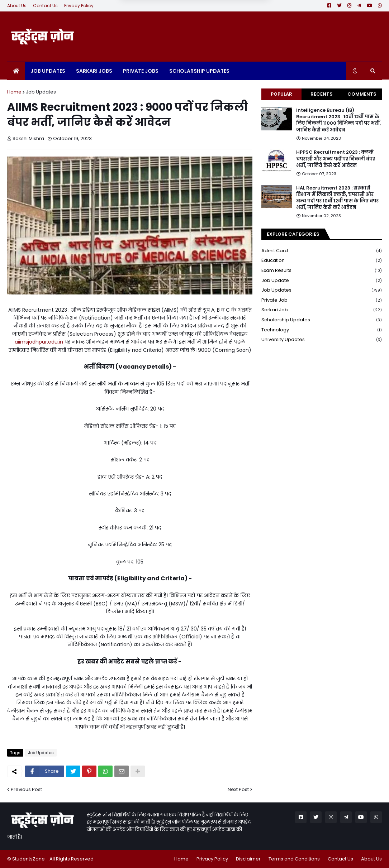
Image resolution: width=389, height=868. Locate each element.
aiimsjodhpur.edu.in (39, 342)
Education (322, 261)
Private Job (322, 300)
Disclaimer (248, 859)
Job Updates (41, 92)
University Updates (322, 340)
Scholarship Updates (322, 320)
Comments (362, 94)
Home (14, 92)
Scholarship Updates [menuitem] (199, 71)
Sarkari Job (322, 310)
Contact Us (45, 6)
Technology (322, 330)
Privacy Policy (79, 6)
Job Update (322, 281)
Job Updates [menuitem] (48, 71)
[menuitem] (16, 71)
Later (159, 16)
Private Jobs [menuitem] (141, 71)
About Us (17, 6)
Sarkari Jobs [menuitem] (94, 71)
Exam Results (322, 271)
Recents (322, 94)
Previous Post (26, 789)
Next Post (238, 789)
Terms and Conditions (294, 859)
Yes (232, 16)
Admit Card (322, 251)
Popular (281, 94)
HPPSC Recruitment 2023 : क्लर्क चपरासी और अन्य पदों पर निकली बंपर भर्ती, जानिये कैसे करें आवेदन (336, 159)
